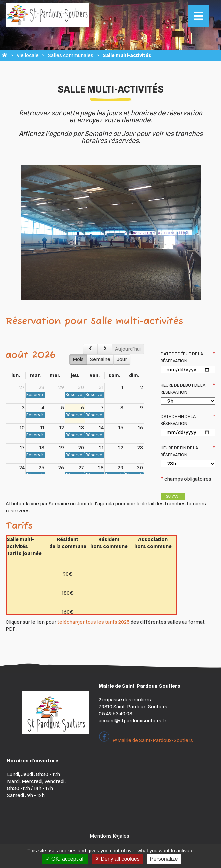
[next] (105, 349)
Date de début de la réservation (188, 357)
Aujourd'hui (128, 349)
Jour (122, 359)
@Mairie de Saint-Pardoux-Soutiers (146, 740)
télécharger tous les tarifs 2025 (93, 622)
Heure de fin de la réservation (188, 451)
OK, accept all (65, 859)
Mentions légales (109, 836)
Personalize (164, 859)
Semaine (100, 359)
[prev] (90, 349)
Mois (78, 359)
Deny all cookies (117, 859)
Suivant (173, 496)
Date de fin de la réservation (188, 420)
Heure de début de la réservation (188, 389)
